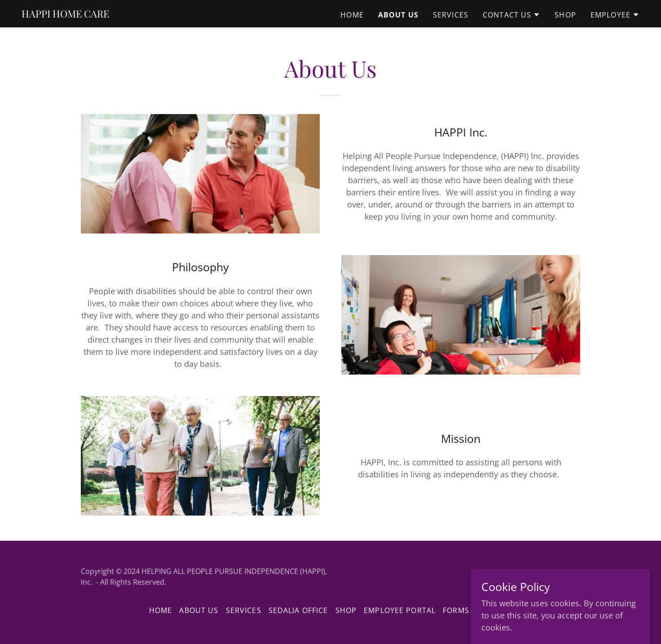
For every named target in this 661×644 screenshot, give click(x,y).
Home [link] (352, 15)
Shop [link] (565, 15)
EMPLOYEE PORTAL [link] (400, 610)
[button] (511, 15)
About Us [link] (398, 15)
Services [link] (451, 15)
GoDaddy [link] (564, 577)
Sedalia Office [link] (298, 610)
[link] (65, 14)
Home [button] (161, 610)
